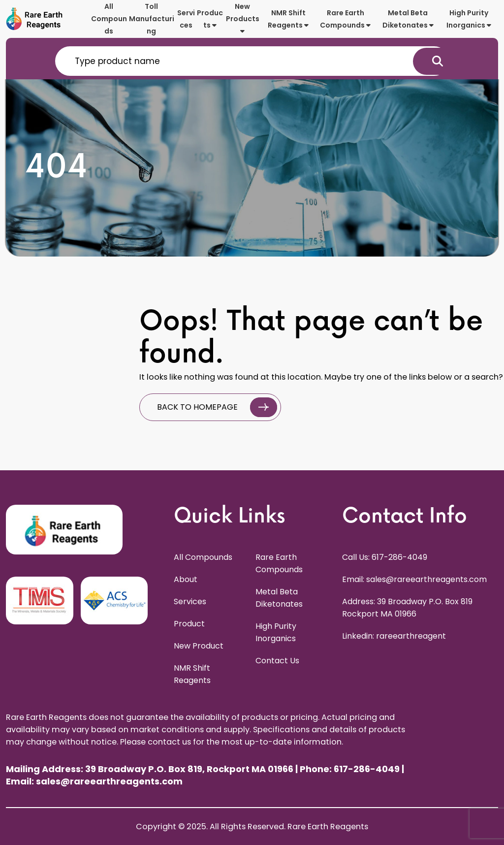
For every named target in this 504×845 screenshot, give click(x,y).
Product (189, 624)
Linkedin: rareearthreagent (394, 636)
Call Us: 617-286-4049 (385, 557)
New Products (243, 18)
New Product (199, 646)
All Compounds (109, 19)
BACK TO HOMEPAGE (217, 407)
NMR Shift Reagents (288, 19)
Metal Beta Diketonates (408, 19)
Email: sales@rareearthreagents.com (414, 579)
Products (210, 19)
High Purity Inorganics (469, 19)
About (186, 579)
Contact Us (277, 661)
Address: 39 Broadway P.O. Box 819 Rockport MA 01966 (407, 608)
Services (186, 19)
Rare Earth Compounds (345, 19)
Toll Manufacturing (152, 19)
